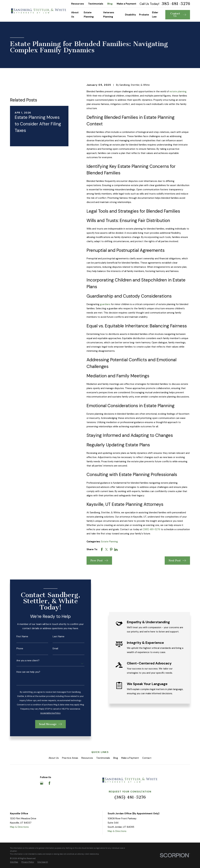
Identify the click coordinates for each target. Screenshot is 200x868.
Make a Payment (126, 4)
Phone (16, 649)
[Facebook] (49, 783)
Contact (147, 758)
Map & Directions (19, 827)
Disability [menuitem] (130, 15)
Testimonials (96, 4)
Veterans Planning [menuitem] (109, 15)
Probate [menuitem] (144, 15)
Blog (110, 4)
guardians (105, 304)
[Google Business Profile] (42, 783)
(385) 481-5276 (152, 529)
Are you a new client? (24, 661)
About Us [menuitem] (75, 15)
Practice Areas (70, 758)
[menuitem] (14, 862)
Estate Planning (109, 542)
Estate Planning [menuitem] (89, 15)
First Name (19, 637)
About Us (54, 758)
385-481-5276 (176, 4)
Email (52, 649)
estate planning (178, 91)
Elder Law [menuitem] (155, 15)
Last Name (55, 637)
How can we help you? (25, 672)
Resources (78, 4)
